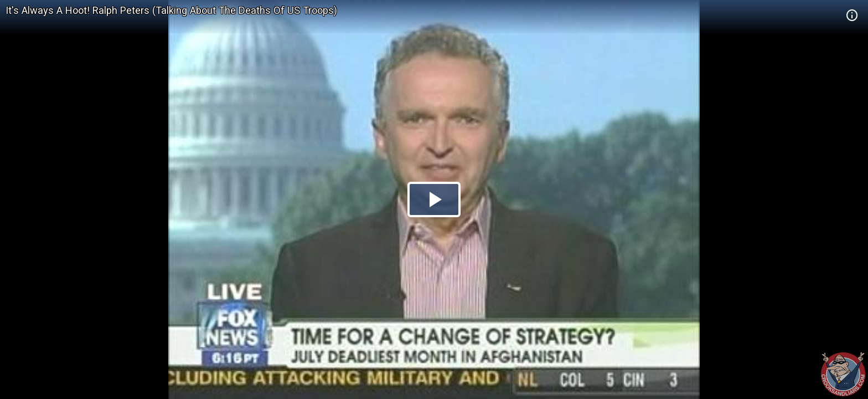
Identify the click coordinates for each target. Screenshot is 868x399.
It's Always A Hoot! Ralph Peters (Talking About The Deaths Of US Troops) (171, 10)
